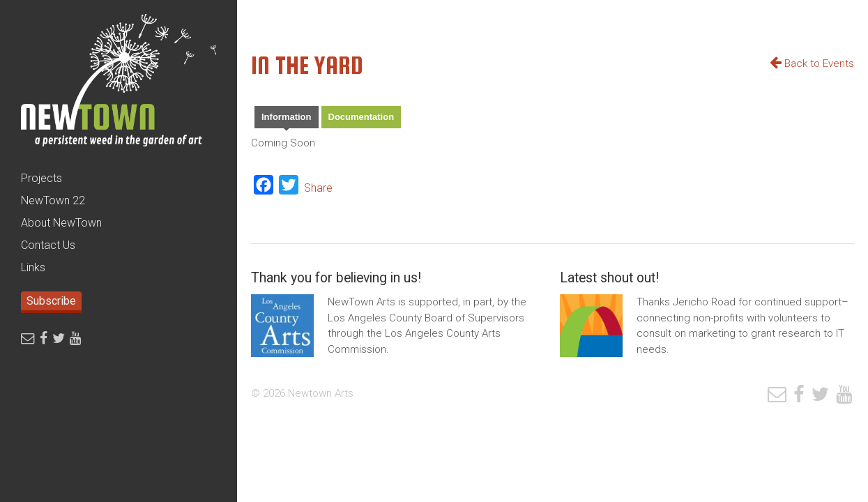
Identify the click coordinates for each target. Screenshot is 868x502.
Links (33, 267)
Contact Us (48, 245)
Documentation (361, 117)
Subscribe (51, 301)
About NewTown (61, 223)
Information (287, 117)
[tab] (287, 119)
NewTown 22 (53, 200)
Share (318, 188)
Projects (41, 178)
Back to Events (812, 63)
